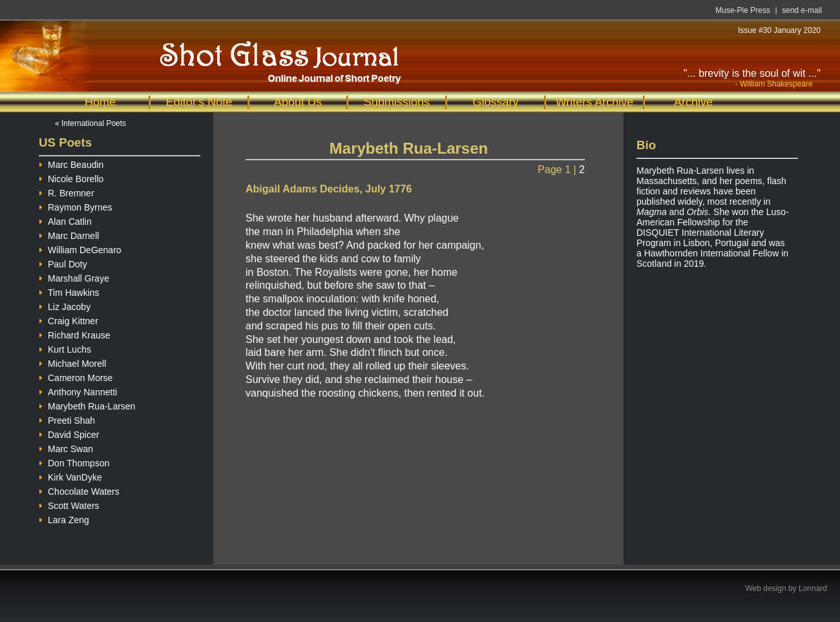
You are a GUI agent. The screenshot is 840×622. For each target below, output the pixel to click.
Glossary (495, 102)
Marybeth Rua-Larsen (87, 405)
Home (100, 102)
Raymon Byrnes (76, 206)
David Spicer (69, 433)
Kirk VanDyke (70, 476)
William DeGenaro (80, 248)
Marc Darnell (69, 234)
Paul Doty (63, 263)
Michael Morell (72, 362)
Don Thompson (74, 461)
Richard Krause (75, 334)
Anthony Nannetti (78, 390)
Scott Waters (69, 504)
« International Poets (90, 123)
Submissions (397, 102)
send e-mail (802, 10)
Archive (693, 102)
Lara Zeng (64, 518)
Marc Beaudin (71, 163)
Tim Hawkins (69, 291)
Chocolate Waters (79, 490)
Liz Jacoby (65, 305)
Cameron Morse (76, 376)
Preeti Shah (67, 419)
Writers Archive (595, 102)
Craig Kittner (68, 319)
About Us (298, 102)
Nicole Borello (71, 177)
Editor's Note (199, 102)
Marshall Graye (74, 277)
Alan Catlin (65, 220)
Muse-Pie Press (743, 10)
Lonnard (813, 588)
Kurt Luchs (65, 348)
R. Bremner (67, 192)
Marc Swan (66, 447)
